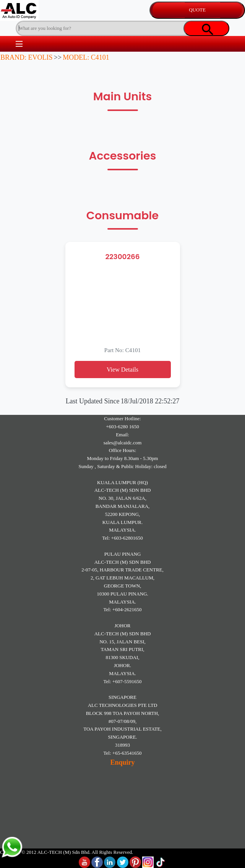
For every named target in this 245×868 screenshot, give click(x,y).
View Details (122, 370)
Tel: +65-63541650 (123, 753)
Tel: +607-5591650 (123, 681)
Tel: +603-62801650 (122, 538)
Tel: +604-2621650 (123, 609)
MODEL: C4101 (86, 57)
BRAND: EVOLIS (27, 57)
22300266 (123, 257)
